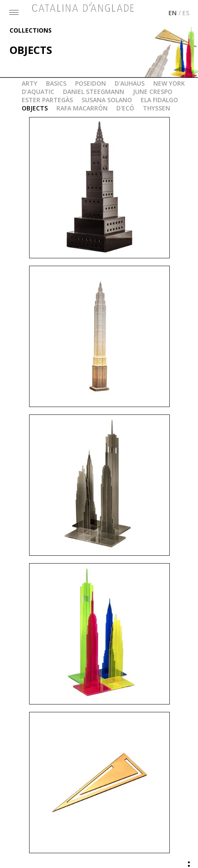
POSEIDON (91, 82)
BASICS (56, 82)
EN (173, 12)
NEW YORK (169, 82)
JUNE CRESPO (153, 91)
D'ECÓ (125, 107)
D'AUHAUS (130, 82)
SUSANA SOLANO (107, 99)
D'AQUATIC (38, 91)
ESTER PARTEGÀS (47, 99)
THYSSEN (157, 107)
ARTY (30, 82)
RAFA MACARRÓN (82, 107)
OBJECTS (35, 107)
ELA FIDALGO (159, 99)
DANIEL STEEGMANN (94, 91)
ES (186, 12)
